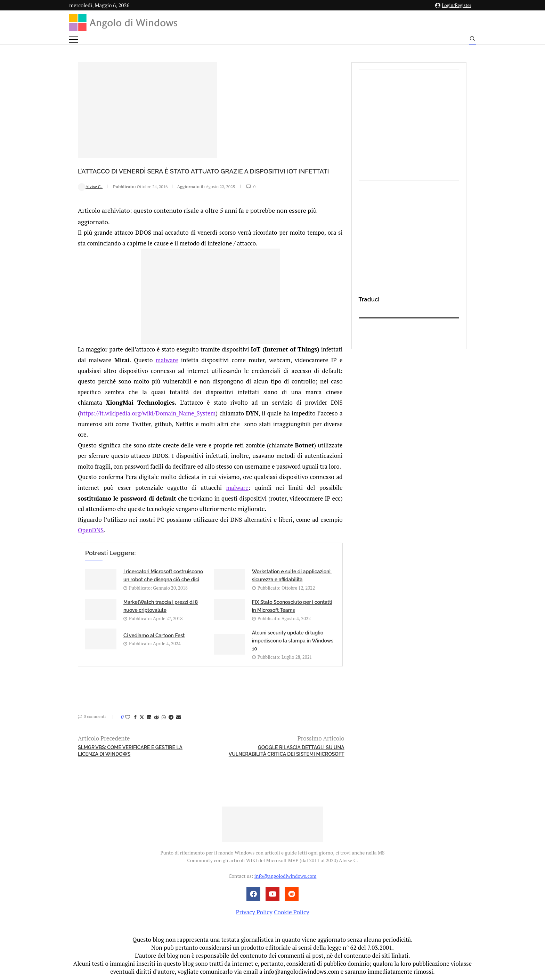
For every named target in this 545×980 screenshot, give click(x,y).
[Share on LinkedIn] (149, 716)
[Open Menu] (74, 40)
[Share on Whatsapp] (164, 716)
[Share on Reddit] (156, 716)
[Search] (472, 40)
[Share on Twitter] (142, 716)
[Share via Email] (179, 716)
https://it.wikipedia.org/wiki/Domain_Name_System (148, 412)
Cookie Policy (292, 911)
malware (167, 359)
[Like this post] (128, 716)
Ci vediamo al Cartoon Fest (154, 635)
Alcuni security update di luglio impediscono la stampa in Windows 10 (293, 640)
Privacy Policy (254, 911)
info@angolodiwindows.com (285, 875)
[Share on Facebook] (135, 716)
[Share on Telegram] (171, 716)
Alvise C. (90, 198)
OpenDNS (91, 530)
